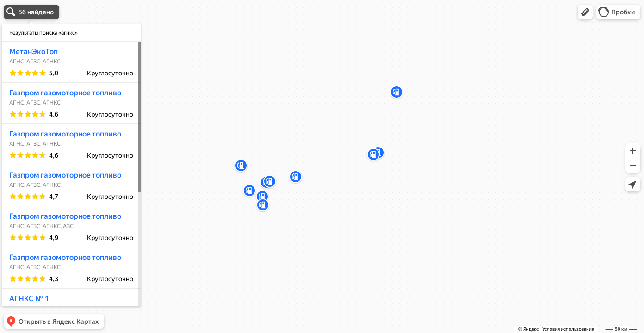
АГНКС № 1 (29, 299)
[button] (585, 12)
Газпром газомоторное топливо (65, 93)
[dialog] (71, 165)
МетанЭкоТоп (34, 52)
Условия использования (568, 329)
